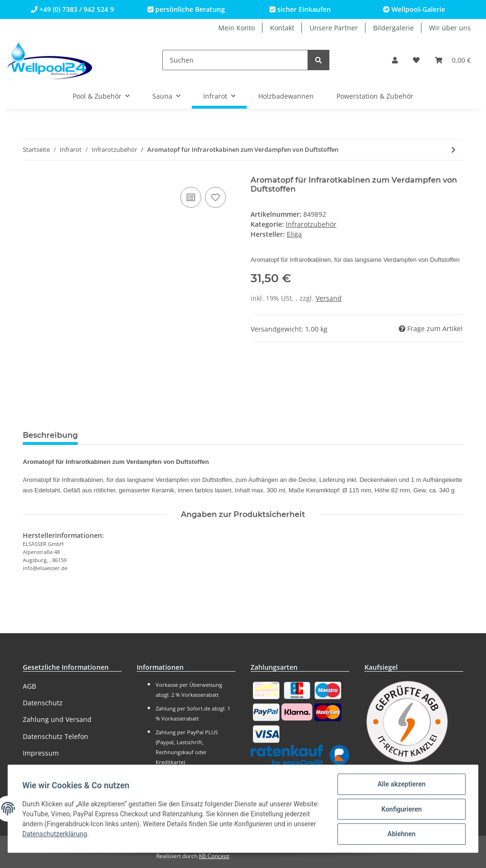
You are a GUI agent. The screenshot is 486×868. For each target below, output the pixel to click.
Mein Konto (237, 28)
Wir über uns (450, 28)
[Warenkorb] (453, 60)
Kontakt (282, 28)
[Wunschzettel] (416, 60)
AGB (29, 686)
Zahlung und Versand (57, 719)
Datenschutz (43, 703)
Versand (329, 298)
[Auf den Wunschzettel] (215, 197)
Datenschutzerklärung (86, 835)
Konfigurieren (400, 810)
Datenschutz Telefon (56, 736)
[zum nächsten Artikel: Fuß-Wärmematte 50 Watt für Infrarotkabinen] (453, 150)
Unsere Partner (334, 28)
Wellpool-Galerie (414, 9)
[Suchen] (235, 60)
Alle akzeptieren (400, 785)
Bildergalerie (393, 28)
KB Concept (214, 856)
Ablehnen (400, 834)
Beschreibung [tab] (50, 435)
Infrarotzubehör (311, 224)
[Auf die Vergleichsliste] (191, 197)
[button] (395, 60)
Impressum (41, 753)
